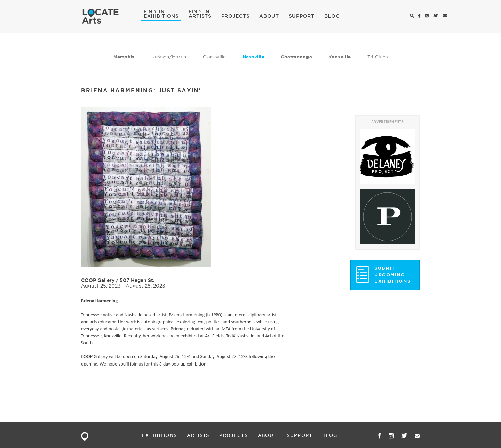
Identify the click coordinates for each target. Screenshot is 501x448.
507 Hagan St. (137, 280)
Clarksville (214, 57)
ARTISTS (200, 16)
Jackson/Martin (169, 57)
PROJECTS (236, 16)
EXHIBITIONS (161, 16)
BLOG (332, 16)
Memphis (124, 57)
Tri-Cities (378, 57)
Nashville (253, 57)
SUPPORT (302, 16)
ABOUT (269, 16)
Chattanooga (296, 57)
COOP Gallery (98, 280)
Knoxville (340, 57)
